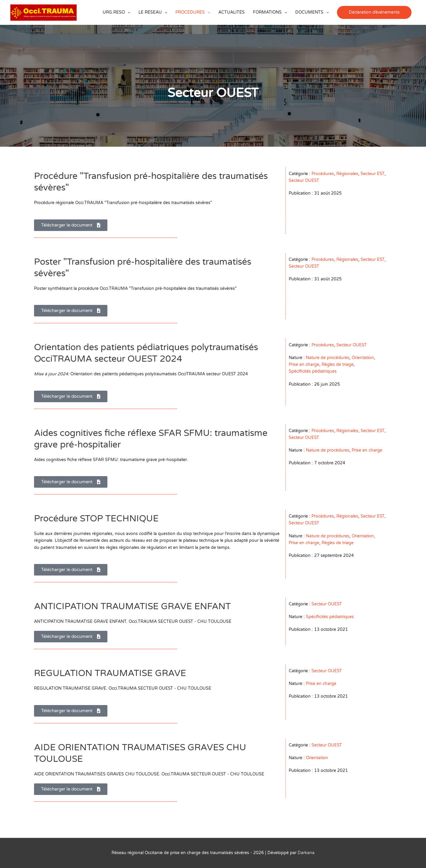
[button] (374, 12)
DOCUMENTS (309, 12)
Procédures (323, 174)
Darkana (306, 853)
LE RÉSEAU (150, 12)
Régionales (347, 174)
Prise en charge (304, 365)
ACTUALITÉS (231, 12)
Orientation (363, 358)
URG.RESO (114, 12)
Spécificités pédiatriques (313, 371)
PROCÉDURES (190, 12)
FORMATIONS (267, 12)
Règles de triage (338, 365)
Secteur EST (373, 174)
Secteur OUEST (304, 181)
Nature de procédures (328, 358)
